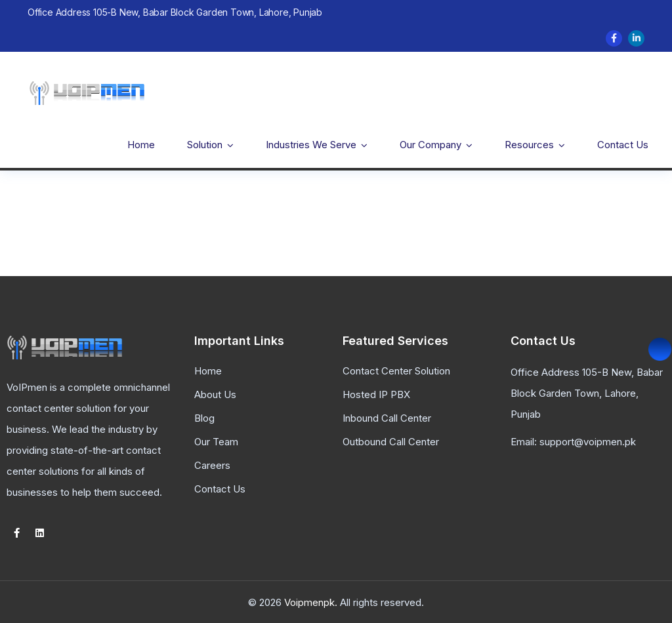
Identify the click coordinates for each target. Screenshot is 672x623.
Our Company (430, 145)
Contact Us (623, 145)
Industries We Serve (311, 145)
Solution (205, 145)
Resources (529, 145)
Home (141, 145)
